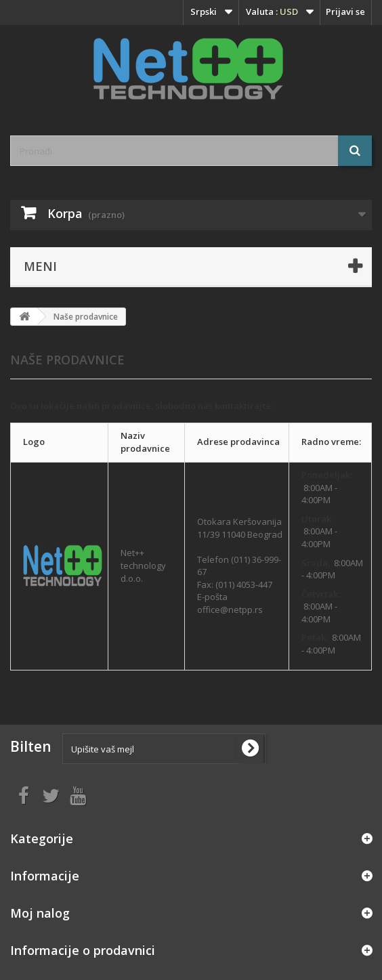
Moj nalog (40, 913)
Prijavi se (345, 12)
